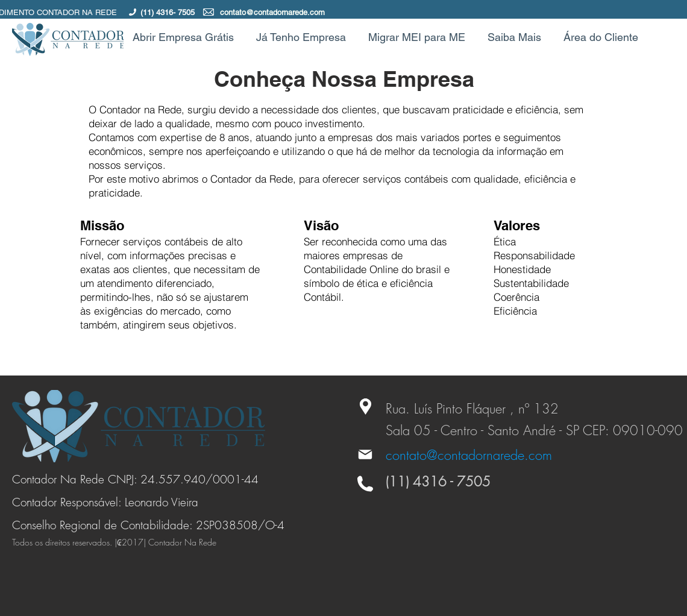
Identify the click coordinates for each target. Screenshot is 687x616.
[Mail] (365, 454)
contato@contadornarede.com (272, 12)
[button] (516, 37)
